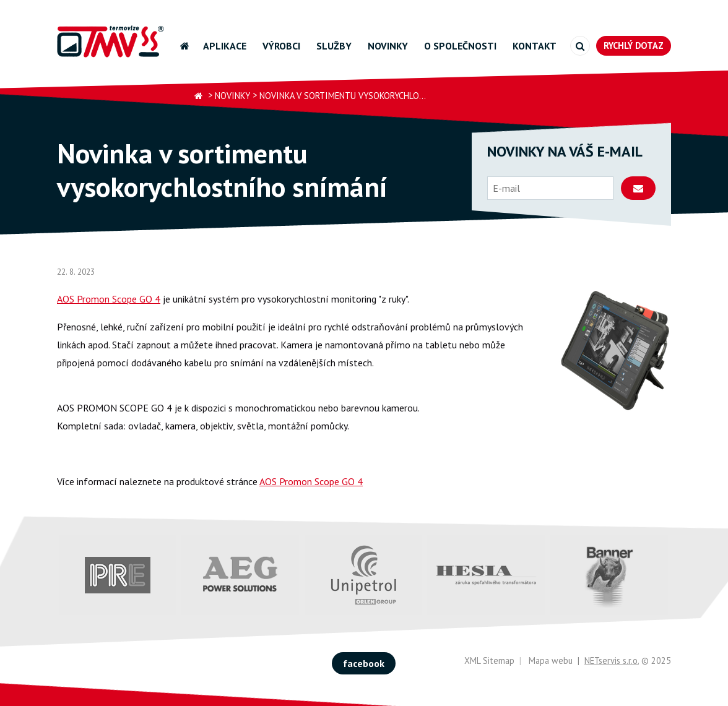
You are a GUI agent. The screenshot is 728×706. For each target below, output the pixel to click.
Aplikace (225, 46)
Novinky (388, 46)
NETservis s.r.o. (612, 661)
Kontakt (535, 46)
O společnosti (460, 46)
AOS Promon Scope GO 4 (109, 299)
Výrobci (281, 46)
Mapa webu (551, 661)
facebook (364, 663)
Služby (334, 46)
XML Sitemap (489, 661)
